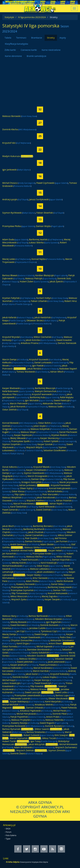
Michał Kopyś (9, 680)
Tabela (8, 38)
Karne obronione (13, 56)
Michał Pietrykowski (26, 714)
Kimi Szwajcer (61, 735)
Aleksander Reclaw (52, 403)
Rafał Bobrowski (10, 391)
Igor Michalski (32, 400)
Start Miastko (26, 337)
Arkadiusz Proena (29, 343)
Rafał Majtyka (67, 397)
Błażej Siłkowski (18, 438)
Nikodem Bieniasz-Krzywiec (49, 619)
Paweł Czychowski (45, 183)
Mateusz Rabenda (54, 720)
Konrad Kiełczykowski (60, 488)
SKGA (8, 829)
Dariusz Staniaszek (67, 343)
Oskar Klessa (18, 491)
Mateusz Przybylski (21, 720)
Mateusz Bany (9, 616)
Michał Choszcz (10, 183)
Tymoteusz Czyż (49, 631)
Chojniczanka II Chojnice (26, 262)
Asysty (63, 38)
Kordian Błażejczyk (45, 275)
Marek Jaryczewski (69, 482)
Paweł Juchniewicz (48, 665)
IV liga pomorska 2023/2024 (32, 17)
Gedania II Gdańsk (26, 275)
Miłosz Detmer (65, 535)
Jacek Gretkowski (63, 547)
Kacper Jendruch (19, 665)
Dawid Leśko (61, 692)
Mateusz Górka (32, 547)
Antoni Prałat (53, 717)
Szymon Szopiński (11, 444)
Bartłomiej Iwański (38, 239)
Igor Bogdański (54, 622)
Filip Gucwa (69, 479)
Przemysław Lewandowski (28, 695)
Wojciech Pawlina (35, 500)
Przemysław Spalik (20, 441)
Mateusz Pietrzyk (34, 278)
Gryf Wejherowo (23, 143)
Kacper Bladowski (11, 388)
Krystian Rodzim (59, 435)
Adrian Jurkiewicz (28, 485)
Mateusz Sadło (56, 406)
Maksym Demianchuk (45, 391)
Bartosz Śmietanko (36, 732)
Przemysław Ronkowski (14, 726)
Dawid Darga (41, 634)
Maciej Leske (9, 259)
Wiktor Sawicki (42, 729)
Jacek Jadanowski (56, 662)
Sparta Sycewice (51, 243)
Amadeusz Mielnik (44, 705)
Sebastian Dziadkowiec (55, 450)
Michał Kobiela (55, 491)
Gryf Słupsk (23, 199)
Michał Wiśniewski (68, 744)
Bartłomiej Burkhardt (34, 529)
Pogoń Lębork (58, 226)
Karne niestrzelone (51, 50)
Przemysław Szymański (22, 590)
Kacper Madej (33, 575)
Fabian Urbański (39, 301)
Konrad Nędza (39, 259)
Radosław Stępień (68, 369)
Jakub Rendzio (34, 369)
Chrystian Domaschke (21, 640)
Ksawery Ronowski (26, 584)
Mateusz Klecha (34, 557)
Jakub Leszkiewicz (45, 572)
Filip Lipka (20, 494)
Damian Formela (33, 541)
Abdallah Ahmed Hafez (22, 550)
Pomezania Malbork (22, 186)
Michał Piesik (60, 711)
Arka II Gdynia (27, 156)
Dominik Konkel (20, 677)
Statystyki (9, 17)
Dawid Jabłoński (25, 662)
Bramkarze (37, 38)
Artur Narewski (40, 578)
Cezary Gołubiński (40, 653)
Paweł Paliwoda (69, 708)
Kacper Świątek (52, 599)
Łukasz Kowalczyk (11, 683)
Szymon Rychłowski (12, 213)
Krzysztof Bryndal (11, 337)
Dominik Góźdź (68, 656)
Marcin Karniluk (41, 671)
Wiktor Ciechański (42, 337)
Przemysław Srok (20, 587)
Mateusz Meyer (28, 432)
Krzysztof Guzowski (39, 359)
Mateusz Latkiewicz (40, 569)
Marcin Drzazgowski (37, 476)
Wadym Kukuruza (11, 156)
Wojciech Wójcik (34, 447)
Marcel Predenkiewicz (24, 504)
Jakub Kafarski (9, 317)
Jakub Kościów (33, 340)
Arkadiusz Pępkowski (30, 711)
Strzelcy (51, 38)
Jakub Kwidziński (43, 317)
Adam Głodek (47, 544)
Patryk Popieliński (19, 717)
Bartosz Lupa (62, 695)
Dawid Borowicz (18, 625)
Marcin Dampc (10, 359)
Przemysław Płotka (12, 226)
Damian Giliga (38, 479)
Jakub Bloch (8, 526)
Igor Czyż (66, 628)
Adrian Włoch (57, 372)
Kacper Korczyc (42, 680)
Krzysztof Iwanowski (42, 394)
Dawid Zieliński (43, 510)
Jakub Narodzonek (46, 497)
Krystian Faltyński (11, 298)
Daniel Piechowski (68, 432)
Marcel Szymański (19, 738)
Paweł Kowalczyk (43, 683)
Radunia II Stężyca (11, 282)
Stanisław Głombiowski (38, 650)
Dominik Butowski (49, 625)
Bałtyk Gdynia (24, 170)
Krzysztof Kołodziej (60, 674)
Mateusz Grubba (27, 659)
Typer (8, 839)
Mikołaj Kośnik (19, 563)
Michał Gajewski (44, 646)
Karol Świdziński (18, 507)
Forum (9, 832)
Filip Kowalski (37, 686)
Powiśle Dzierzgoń (24, 304)
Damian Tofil (59, 590)
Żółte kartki (10, 50)
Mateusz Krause (38, 689)
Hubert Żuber (27, 281)
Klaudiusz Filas (10, 394)
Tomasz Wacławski (26, 372)
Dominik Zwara (18, 753)
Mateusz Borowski (11, 116)
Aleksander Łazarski (20, 698)
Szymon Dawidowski (34, 473)
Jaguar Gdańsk (61, 183)
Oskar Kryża (43, 566)
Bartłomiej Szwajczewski (60, 587)
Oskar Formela (10, 646)
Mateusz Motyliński (12, 497)
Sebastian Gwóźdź (64, 659)
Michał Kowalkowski (12, 566)
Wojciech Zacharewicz (66, 747)
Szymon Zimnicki (57, 750)
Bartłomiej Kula (37, 397)
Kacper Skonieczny (50, 438)
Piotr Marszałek (50, 494)
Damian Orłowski (35, 708)
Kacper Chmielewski (36, 470)
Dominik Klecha (10, 129)
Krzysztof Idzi (9, 143)
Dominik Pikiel (59, 714)
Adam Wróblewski (23, 747)
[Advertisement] (40, 81)
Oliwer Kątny (26, 488)
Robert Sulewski (32, 735)
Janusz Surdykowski (39, 199)
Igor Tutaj (35, 741)
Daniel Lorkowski (43, 362)
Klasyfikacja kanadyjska (16, 44)
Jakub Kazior (32, 674)
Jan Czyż (21, 631)
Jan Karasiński (9, 554)
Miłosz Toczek (49, 738)
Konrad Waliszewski (58, 593)
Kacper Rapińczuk (23, 435)
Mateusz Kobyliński (40, 429)
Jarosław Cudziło (37, 628)
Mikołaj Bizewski (19, 622)
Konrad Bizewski (10, 423)
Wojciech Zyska (19, 599)
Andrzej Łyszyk (10, 199)
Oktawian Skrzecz (35, 320)
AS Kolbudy (23, 359)
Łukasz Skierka (36, 242)
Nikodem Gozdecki (36, 656)
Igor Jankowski (10, 170)
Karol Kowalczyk (49, 563)
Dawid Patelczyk (62, 400)
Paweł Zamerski (10, 510)
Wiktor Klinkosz (64, 557)
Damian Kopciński (61, 560)
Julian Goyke (40, 426)
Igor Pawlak (38, 366)
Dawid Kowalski (64, 340)
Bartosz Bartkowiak (38, 616)
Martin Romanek (65, 581)
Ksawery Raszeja (19, 723)
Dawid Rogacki (47, 723)
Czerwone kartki (29, 50)
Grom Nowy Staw (29, 116)
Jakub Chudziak (36, 532)
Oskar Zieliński (10, 410)
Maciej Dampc (9, 634)
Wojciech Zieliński (25, 750)
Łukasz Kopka (49, 677)
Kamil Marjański (53, 701)
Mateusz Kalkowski (12, 668)
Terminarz (21, 38)
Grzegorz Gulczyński (31, 482)
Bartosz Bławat (10, 275)
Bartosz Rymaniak (11, 729)
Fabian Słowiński (45, 213)
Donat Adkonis (10, 467)
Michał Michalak (10, 705)
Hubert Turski (9, 741)
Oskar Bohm (44, 423)
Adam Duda (8, 239)
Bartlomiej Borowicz (43, 526)
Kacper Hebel (55, 550)
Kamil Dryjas (23, 643)
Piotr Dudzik (31, 538)
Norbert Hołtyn (44, 298)
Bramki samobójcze (36, 56)
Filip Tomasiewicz (20, 593)
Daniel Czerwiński (34, 535)
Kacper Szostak (45, 444)
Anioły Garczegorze (27, 183)
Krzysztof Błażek (41, 467)
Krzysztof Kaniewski (61, 485)
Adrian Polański (64, 500)
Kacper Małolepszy (19, 701)
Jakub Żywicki (56, 281)
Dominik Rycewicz (54, 726)
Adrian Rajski (56, 504)
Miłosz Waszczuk (19, 596)
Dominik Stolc (64, 278)
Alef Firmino (61, 538)
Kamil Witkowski (47, 507)
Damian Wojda (43, 226)
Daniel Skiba (57, 584)
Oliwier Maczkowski (58, 698)
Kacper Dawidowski (31, 637)
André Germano (18, 544)
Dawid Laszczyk (32, 692)
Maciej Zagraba (49, 596)
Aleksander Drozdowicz (62, 640)
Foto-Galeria (11, 835)
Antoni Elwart (55, 643)
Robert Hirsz (71, 301)
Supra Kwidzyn (49, 278)
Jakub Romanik (18, 406)
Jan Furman (62, 541)
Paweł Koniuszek (30, 560)
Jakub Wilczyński (37, 744)
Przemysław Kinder (42, 554)
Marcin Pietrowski (19, 403)
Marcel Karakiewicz (43, 668)
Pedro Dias (65, 637)
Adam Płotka (32, 581)
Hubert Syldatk (51, 441)
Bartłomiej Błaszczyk (45, 388)
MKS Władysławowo (27, 129)
